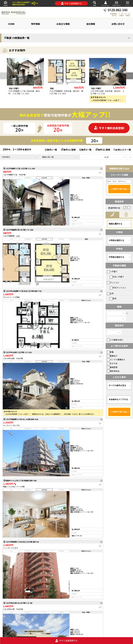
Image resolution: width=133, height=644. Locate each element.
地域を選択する (115, 224)
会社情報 (91, 24)
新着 (110, 352)
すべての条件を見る (117, 385)
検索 (95, 3)
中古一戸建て (117, 277)
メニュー (128, 3)
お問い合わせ (117, 3)
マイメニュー (106, 3)
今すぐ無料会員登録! (109, 128)
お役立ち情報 (63, 24)
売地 (113, 298)
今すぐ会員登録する (71, 3)
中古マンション (118, 288)
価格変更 (112, 367)
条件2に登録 (103, 150)
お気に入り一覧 (122, 150)
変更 (127, 208)
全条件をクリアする (118, 399)
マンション (113, 282)
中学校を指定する (116, 257)
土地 (110, 293)
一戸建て (112, 271)
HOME (5, 3)
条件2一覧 (85, 150)
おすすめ (112, 363)
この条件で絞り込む (119, 189)
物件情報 (36, 24)
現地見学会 (113, 371)
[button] (130, 76)
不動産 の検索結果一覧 (17, 38)
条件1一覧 (51, 150)
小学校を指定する (116, 240)
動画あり (112, 356)
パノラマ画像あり (116, 359)
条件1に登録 (68, 150)
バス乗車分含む (115, 340)
